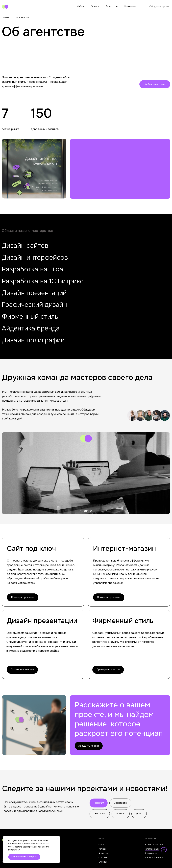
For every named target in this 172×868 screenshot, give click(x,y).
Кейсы (81, 6)
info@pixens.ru (153, 849)
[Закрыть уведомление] (57, 838)
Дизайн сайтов (25, 246)
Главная (5, 17)
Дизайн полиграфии (33, 340)
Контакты (130, 6)
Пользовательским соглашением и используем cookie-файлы (29, 842)
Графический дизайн (34, 305)
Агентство (112, 6)
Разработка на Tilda (33, 269)
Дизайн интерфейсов (35, 258)
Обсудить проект (160, 6)
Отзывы (103, 862)
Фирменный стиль (30, 317)
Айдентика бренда (31, 328)
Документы (151, 853)
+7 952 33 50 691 (154, 845)
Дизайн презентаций (34, 293)
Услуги (95, 6)
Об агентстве (22, 17)
